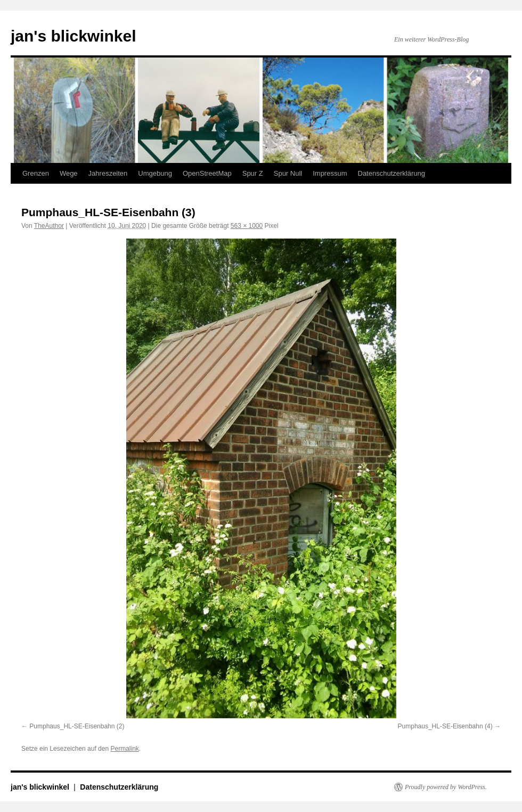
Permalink (124, 749)
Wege (69, 173)
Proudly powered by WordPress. (446, 787)
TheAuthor (49, 226)
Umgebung (155, 173)
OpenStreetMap (207, 173)
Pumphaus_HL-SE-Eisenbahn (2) (77, 726)
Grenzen (36, 173)
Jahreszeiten (108, 173)
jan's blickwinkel (74, 36)
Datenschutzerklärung (391, 173)
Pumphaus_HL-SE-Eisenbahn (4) (445, 726)
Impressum (330, 173)
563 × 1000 (247, 226)
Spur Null (288, 173)
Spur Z (253, 173)
